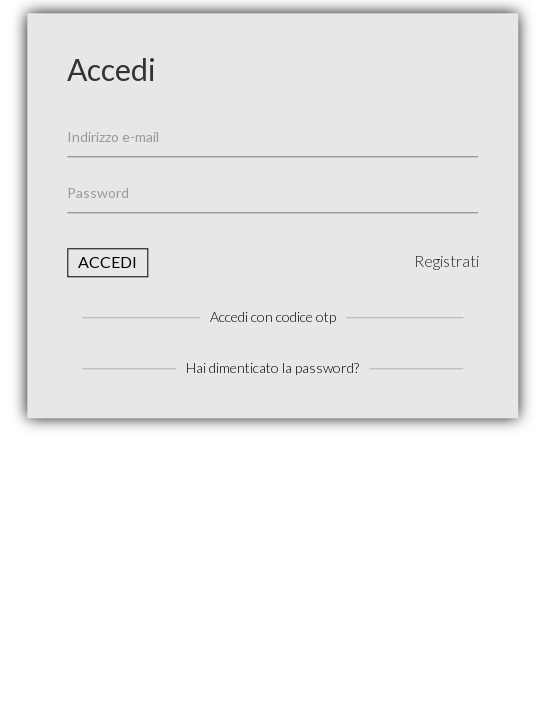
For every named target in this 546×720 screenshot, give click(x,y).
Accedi (107, 261)
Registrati (446, 260)
